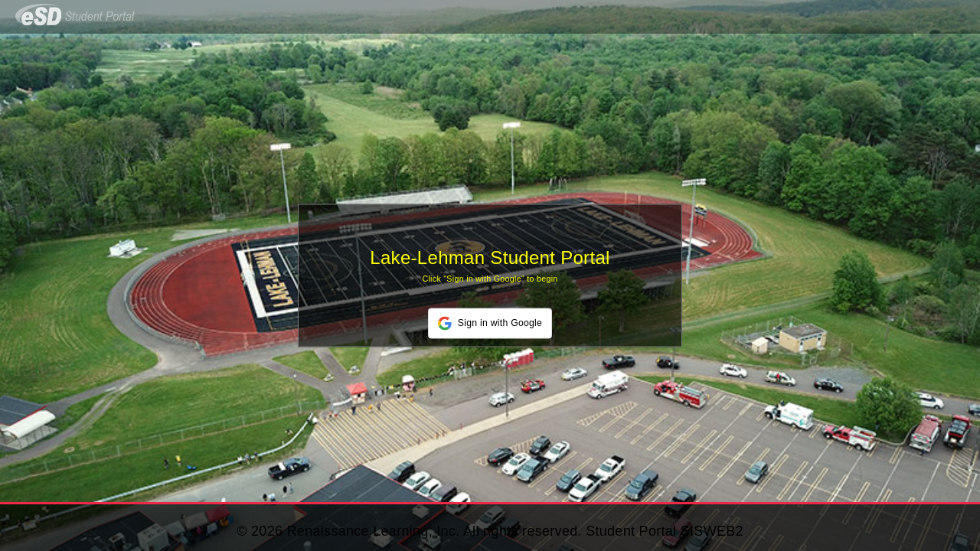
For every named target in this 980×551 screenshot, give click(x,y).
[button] (490, 324)
